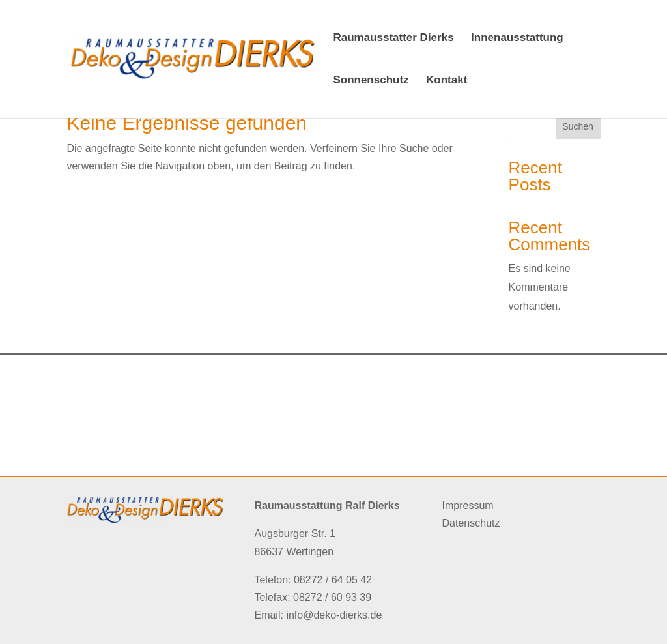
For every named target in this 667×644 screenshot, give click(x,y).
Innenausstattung (517, 38)
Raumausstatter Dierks (393, 38)
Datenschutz (471, 523)
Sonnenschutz (371, 81)
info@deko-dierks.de (334, 615)
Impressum (468, 505)
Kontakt (447, 81)
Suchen (577, 126)
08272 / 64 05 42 (333, 580)
